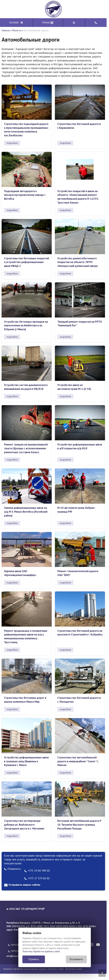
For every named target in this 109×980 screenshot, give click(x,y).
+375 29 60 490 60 (37, 871)
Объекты (17, 30)
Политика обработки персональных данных (25, 969)
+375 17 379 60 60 (37, 878)
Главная (6, 30)
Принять (34, 959)
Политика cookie (56, 969)
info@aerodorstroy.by (18, 956)
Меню (48, 22)
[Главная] (53, 9)
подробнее (12, 143)
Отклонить (76, 959)
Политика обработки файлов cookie (41, 951)
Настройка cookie (74, 969)
